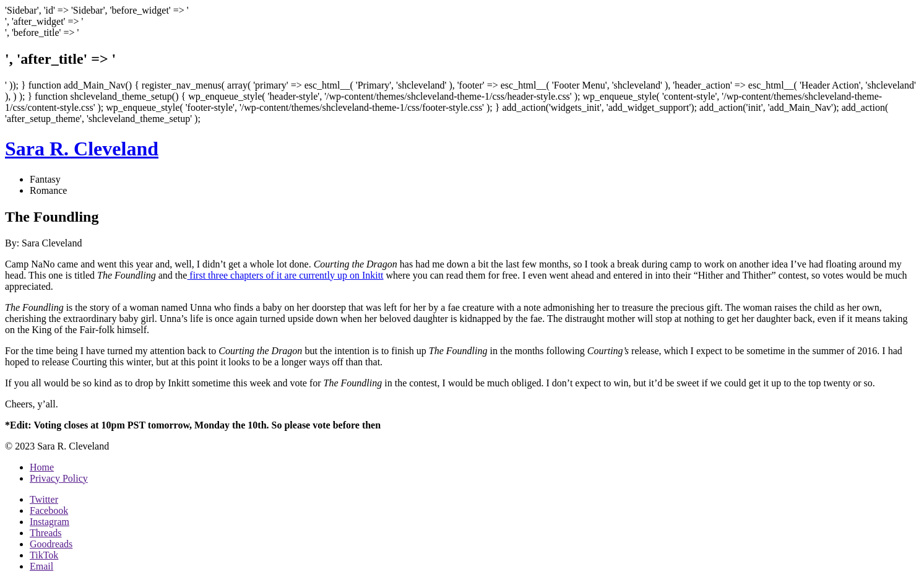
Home (42, 467)
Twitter (44, 499)
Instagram (50, 522)
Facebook (49, 510)
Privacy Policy (59, 478)
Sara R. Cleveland (82, 149)
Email (41, 566)
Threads (46, 533)
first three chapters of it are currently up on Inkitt (285, 275)
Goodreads (51, 544)
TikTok (44, 555)
